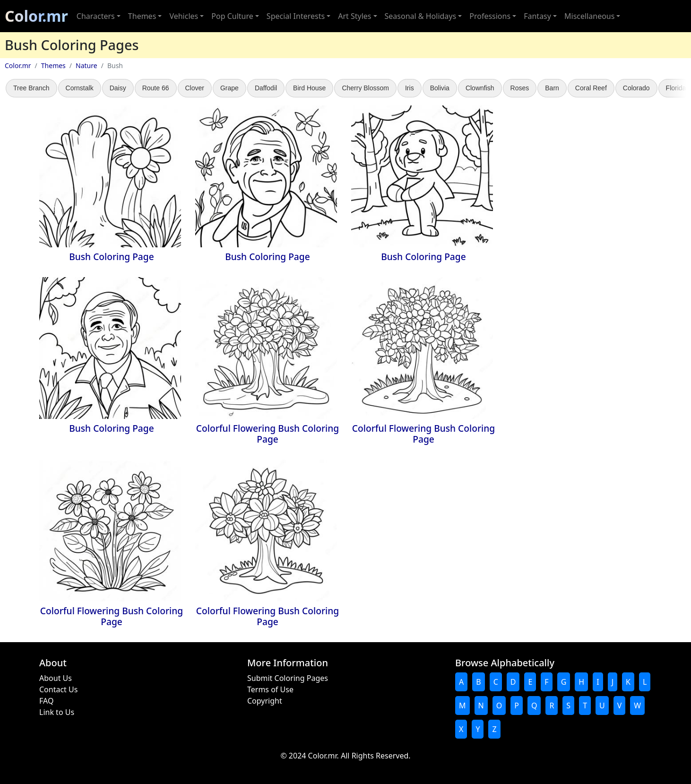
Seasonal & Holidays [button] (421, 16)
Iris (410, 88)
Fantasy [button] (537, 16)
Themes (53, 65)
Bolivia (440, 88)
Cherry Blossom (365, 88)
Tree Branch (31, 88)
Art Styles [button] (354, 16)
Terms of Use (270, 689)
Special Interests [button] (296, 16)
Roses (520, 88)
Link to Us (57, 712)
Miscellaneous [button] (589, 16)
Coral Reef (591, 88)
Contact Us (58, 689)
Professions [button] (490, 16)
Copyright (265, 701)
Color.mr (36, 16)
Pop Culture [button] (232, 16)
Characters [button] (96, 16)
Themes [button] (142, 16)
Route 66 (156, 88)
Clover (195, 88)
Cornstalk (80, 88)
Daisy (118, 88)
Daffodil (266, 88)
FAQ (46, 701)
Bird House (309, 88)
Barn (552, 88)
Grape (229, 88)
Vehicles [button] (184, 16)
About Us (56, 678)
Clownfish (480, 88)
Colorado (636, 88)
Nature (86, 65)
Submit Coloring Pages (288, 678)
